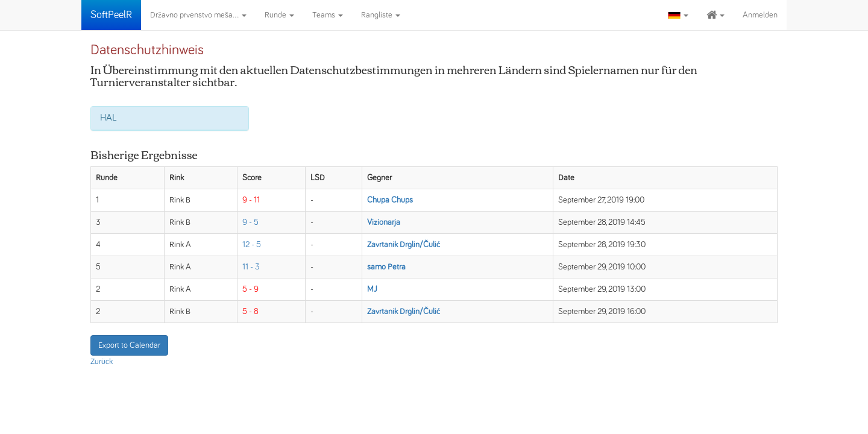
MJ (372, 289)
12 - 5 (252, 245)
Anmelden (760, 15)
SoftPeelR (111, 15)
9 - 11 (251, 200)
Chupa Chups (390, 200)
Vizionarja (384, 222)
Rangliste (381, 15)
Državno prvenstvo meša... (198, 15)
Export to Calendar (129, 345)
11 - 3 (251, 267)
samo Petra (386, 267)
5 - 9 (250, 289)
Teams (328, 15)
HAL (108, 118)
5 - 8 (250, 312)
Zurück (102, 362)
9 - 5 (250, 222)
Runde (279, 15)
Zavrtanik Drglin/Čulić (404, 245)
